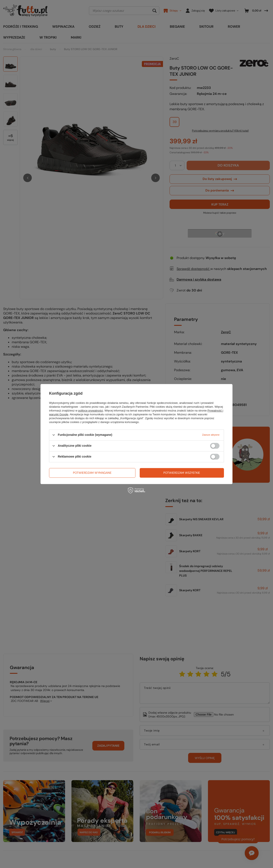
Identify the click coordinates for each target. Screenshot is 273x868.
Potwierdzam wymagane (92, 473)
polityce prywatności (91, 411)
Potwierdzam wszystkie (182, 473)
